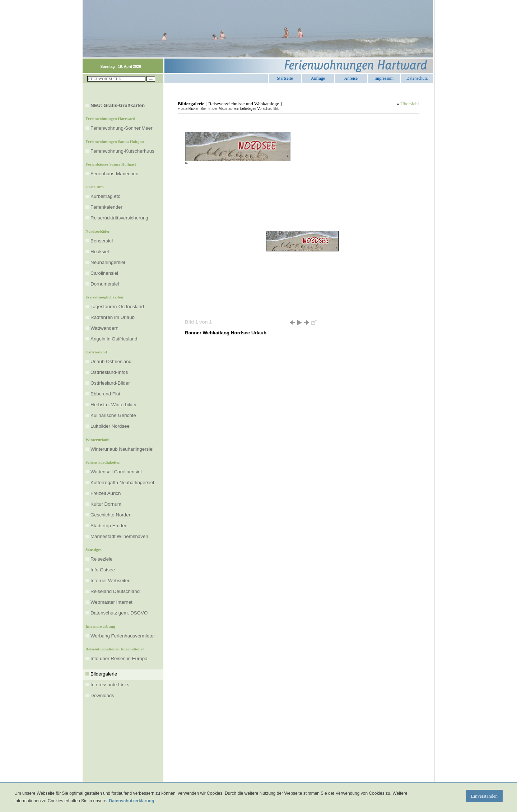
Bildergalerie (104, 674)
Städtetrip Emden (109, 526)
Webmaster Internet (111, 602)
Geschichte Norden (111, 515)
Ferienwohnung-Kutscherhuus (122, 151)
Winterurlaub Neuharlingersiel (122, 449)
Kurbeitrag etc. (106, 196)
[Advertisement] (298, 353)
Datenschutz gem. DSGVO (119, 613)
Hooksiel (100, 252)
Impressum (384, 77)
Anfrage (318, 77)
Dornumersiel (105, 284)
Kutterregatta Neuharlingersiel (122, 482)
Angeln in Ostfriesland (114, 339)
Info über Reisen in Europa (119, 658)
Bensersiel (102, 241)
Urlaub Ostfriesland (111, 361)
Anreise (351, 77)
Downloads (102, 695)
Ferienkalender (106, 207)
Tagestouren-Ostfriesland (117, 307)
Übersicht (410, 104)
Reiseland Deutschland (115, 591)
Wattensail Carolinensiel (116, 472)
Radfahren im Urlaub (113, 317)
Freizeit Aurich (106, 493)
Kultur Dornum (106, 504)
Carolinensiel (104, 273)
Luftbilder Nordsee (110, 426)
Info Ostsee (103, 570)
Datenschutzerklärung (131, 801)
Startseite (285, 77)
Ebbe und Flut (105, 394)
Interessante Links (110, 685)
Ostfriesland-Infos (109, 372)
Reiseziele (102, 559)
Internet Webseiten (111, 581)
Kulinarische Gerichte (113, 415)
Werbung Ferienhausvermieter (123, 636)
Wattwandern (104, 328)
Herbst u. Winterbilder (114, 405)
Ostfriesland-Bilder (110, 383)
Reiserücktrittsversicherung (119, 218)
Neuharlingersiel (108, 262)
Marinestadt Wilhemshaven (119, 536)
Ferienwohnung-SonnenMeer (122, 128)
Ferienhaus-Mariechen (114, 174)
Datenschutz (417, 77)
